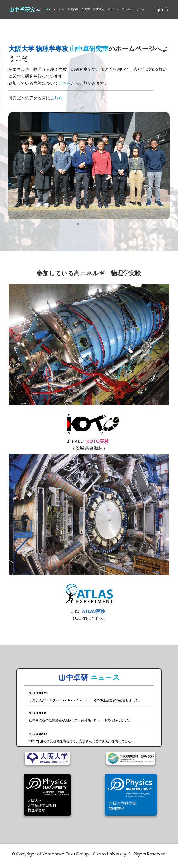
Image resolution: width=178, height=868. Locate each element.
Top (47, 9)
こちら (65, 83)
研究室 (86, 9)
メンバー (59, 9)
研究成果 (99, 9)
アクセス (127, 9)
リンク (140, 9)
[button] (78, 224)
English (160, 9)
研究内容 (73, 9)
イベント (113, 9)
